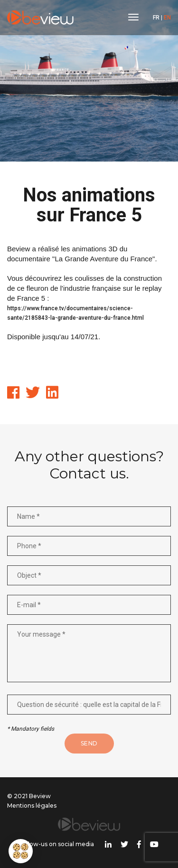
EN (167, 18)
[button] (21, 851)
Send (89, 743)
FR (156, 18)
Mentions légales (32, 806)
